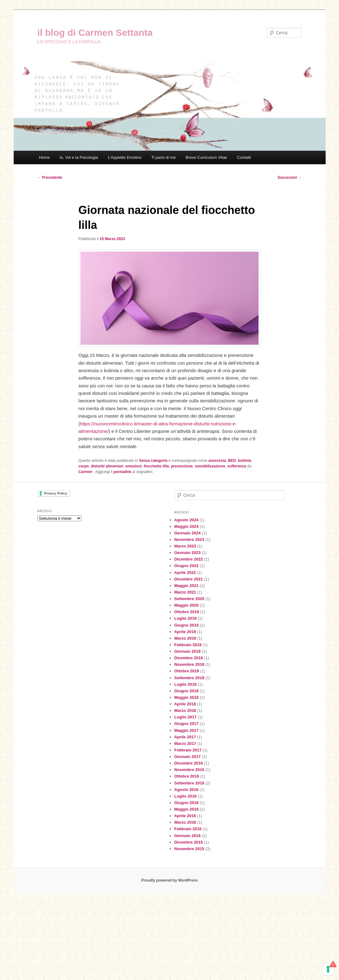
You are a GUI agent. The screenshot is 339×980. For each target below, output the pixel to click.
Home (44, 157)
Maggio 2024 (186, 526)
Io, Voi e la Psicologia (79, 157)
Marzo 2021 (185, 592)
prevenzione (182, 466)
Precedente (50, 178)
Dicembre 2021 (189, 579)
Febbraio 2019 (188, 645)
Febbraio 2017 (188, 750)
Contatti (244, 157)
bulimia (245, 461)
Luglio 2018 (186, 684)
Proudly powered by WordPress (169, 880)
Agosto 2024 (186, 520)
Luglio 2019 (186, 618)
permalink (122, 472)
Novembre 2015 (189, 849)
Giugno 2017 (186, 724)
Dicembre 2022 (189, 559)
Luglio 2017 (186, 717)
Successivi (290, 178)
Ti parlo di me (163, 157)
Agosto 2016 (186, 790)
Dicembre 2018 (189, 658)
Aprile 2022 (185, 573)
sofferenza (237, 466)
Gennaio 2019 (188, 651)
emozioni (133, 466)
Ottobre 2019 (187, 612)
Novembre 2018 (189, 664)
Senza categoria (153, 461)
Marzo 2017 (185, 743)
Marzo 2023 (185, 546)
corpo (83, 466)
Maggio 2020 (186, 605)
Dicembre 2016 (189, 763)
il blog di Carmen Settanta (95, 33)
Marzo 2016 (185, 822)
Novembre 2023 (189, 540)
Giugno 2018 (186, 691)
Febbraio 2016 (188, 829)
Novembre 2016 (189, 770)
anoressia (217, 461)
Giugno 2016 (186, 803)
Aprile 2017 (185, 737)
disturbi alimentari (107, 466)
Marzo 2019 (185, 638)
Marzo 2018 (185, 710)
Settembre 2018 (189, 678)
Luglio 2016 (186, 796)
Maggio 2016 (186, 809)
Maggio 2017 (186, 730)
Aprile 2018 (185, 704)
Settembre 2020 (189, 599)
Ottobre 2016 (187, 776)
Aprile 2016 (185, 816)
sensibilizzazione (210, 466)
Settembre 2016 (189, 783)
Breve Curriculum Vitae (206, 157)
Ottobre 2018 (187, 671)
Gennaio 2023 (188, 553)
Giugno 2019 (186, 625)
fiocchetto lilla (156, 466)
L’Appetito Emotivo (125, 157)
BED (232, 461)
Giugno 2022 (186, 566)
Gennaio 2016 (188, 836)
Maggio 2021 (186, 586)
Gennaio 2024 (188, 533)
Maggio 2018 (186, 697)
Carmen (86, 472)
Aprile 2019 (185, 632)
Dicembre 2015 (189, 842)
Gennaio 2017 (188, 757)
